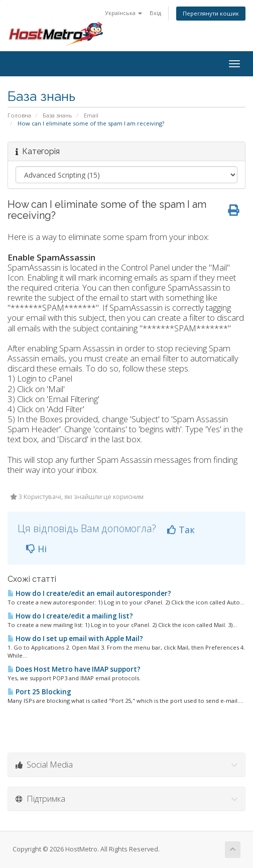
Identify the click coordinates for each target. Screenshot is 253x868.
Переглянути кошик (211, 13)
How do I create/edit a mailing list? (70, 616)
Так (181, 530)
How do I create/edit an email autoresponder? (89, 593)
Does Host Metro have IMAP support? (74, 669)
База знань (57, 115)
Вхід (155, 13)
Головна (19, 115)
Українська (123, 13)
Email (91, 115)
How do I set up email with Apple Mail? (75, 639)
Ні (36, 549)
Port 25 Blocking (39, 692)
